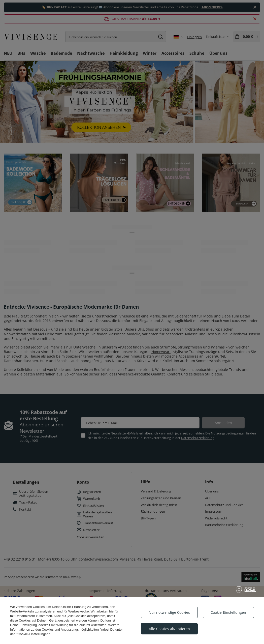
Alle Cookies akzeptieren (169, 629)
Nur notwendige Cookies (169, 612)
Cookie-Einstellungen (228, 612)
